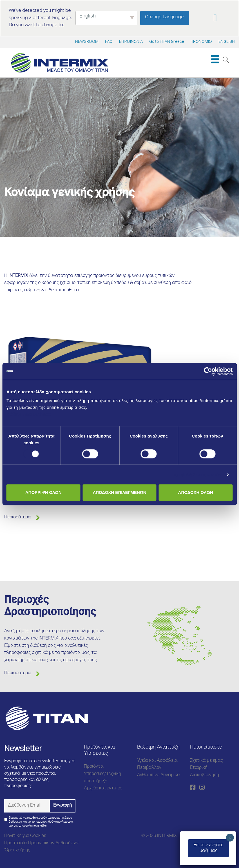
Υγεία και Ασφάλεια (157, 761)
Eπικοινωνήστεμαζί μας (208, 848)
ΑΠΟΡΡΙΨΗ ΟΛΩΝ (43, 492)
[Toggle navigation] (215, 59)
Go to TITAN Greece (167, 42)
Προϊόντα (94, 767)
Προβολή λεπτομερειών (198, 475)
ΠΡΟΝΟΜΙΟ (201, 42)
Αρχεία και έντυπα (103, 789)
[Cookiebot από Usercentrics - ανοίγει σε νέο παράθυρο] (208, 371)
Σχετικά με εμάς (206, 761)
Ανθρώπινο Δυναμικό (158, 775)
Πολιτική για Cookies (25, 836)
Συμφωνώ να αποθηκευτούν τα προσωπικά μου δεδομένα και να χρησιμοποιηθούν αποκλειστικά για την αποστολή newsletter (41, 822)
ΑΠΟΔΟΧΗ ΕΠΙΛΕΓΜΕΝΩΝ (119, 492)
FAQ (109, 42)
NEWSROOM (87, 42)
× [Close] (230, 838)
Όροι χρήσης (17, 851)
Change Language (164, 17)
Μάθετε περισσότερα (29, 414)
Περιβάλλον (149, 768)
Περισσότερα (18, 518)
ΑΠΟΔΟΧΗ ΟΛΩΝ (196, 492)
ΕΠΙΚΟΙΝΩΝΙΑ (131, 42)
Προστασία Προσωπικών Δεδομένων (41, 843)
